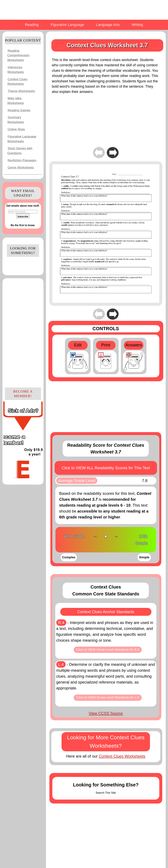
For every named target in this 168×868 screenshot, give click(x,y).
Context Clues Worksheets (17, 82)
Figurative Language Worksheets (22, 139)
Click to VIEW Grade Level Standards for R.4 (108, 650)
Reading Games (19, 110)
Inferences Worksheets (16, 70)
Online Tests (16, 129)
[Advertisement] (23, 332)
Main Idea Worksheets (16, 101)
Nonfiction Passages (22, 160)
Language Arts (108, 25)
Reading (32, 25)
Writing (137, 25)
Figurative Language (67, 25)
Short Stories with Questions (20, 151)
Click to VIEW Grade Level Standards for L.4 (108, 697)
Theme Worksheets (21, 91)
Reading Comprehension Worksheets (18, 55)
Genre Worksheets (21, 167)
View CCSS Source (106, 713)
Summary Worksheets (16, 120)
